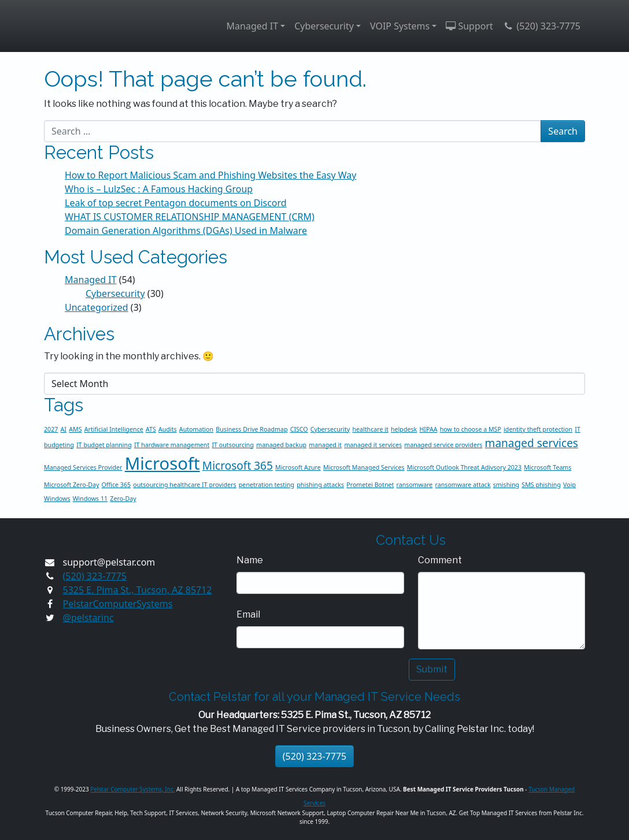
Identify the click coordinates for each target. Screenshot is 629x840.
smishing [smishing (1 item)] (506, 485)
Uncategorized (97, 307)
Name (250, 560)
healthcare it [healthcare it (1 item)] (370, 429)
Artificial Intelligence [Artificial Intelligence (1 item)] (114, 429)
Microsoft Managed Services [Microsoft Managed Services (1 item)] (364, 467)
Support (469, 26)
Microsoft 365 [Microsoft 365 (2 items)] (238, 466)
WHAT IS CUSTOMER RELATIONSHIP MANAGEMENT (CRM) (190, 217)
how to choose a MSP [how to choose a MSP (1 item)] (471, 429)
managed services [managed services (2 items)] (532, 443)
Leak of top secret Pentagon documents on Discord (176, 203)
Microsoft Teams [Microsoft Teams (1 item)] (547, 467)
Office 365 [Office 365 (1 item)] (116, 485)
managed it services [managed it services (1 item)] (373, 445)
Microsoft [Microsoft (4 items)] (162, 463)
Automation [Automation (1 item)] (196, 429)
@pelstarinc (88, 618)
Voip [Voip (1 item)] (569, 485)
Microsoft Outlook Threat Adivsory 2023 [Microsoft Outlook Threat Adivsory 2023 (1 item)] (464, 467)
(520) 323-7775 (541, 26)
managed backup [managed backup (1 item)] (281, 445)
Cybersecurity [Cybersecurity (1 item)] (330, 429)
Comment (440, 560)
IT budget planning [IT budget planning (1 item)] (104, 445)
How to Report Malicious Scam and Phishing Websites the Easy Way (210, 175)
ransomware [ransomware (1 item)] (415, 485)
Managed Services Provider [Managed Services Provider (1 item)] (83, 467)
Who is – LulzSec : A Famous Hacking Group (159, 189)
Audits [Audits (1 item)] (168, 429)
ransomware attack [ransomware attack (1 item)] (463, 485)
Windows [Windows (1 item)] (57, 499)
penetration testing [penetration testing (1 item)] (267, 485)
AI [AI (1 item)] (64, 429)
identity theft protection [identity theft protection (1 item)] (538, 429)
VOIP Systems (400, 26)
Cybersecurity (324, 26)
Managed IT (253, 26)
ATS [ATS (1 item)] (151, 429)
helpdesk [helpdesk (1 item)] (404, 429)
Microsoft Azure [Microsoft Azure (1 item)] (298, 467)
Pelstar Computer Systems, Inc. (132, 789)
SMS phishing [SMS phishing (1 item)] (541, 485)
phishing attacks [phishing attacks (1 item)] (320, 485)
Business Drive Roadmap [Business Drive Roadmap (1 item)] (251, 429)
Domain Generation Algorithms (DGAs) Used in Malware (186, 231)
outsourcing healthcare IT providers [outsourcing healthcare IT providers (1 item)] (184, 485)
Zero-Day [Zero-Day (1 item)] (123, 499)
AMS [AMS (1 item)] (75, 429)
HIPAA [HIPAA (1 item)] (428, 429)
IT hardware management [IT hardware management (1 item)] (172, 445)
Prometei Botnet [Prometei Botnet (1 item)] (370, 485)
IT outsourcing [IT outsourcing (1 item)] (233, 445)
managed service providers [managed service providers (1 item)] (443, 445)
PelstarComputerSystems (118, 604)
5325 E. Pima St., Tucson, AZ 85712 (138, 590)
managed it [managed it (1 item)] (325, 445)
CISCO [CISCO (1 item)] (299, 429)
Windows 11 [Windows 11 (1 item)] (90, 499)
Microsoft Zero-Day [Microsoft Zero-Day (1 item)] (71, 485)
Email (248, 614)
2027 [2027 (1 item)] (51, 429)
